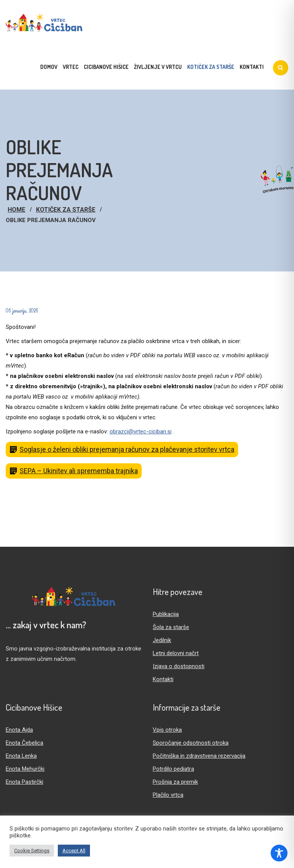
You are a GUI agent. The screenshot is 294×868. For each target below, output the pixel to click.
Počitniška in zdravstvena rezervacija (199, 756)
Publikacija (166, 614)
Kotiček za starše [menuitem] (211, 67)
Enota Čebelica (24, 743)
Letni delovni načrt (176, 653)
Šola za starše (171, 627)
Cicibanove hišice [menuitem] (106, 67)
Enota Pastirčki (24, 782)
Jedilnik (162, 640)
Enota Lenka (21, 756)
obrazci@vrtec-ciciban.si (140, 432)
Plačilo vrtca (168, 795)
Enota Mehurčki (25, 769)
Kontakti (163, 679)
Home (16, 210)
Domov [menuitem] (49, 67)
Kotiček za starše (66, 210)
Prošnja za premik (175, 782)
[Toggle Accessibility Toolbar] (279, 853)
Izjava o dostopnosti (179, 666)
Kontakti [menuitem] (252, 67)
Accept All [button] (74, 851)
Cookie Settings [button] (32, 851)
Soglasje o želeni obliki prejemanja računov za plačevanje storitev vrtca (127, 449)
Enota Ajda (19, 730)
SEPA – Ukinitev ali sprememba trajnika (79, 471)
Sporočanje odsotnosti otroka (191, 743)
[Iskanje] (281, 68)
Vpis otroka (167, 730)
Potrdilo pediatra (173, 769)
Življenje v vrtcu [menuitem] (158, 67)
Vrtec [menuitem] (71, 67)
